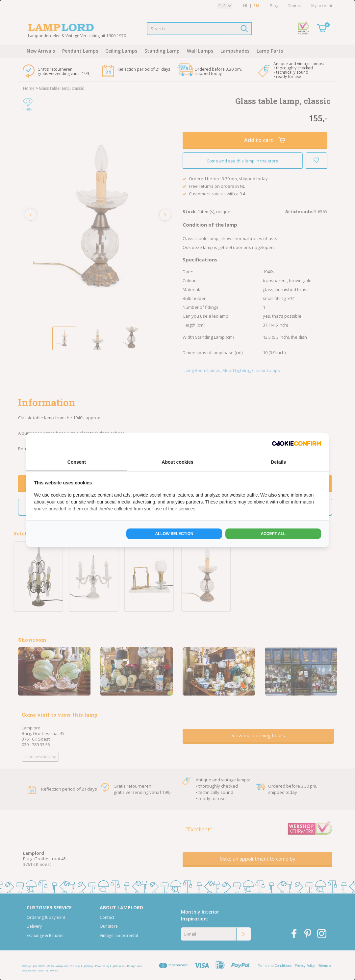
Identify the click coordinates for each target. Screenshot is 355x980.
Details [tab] (278, 462)
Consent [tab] (77, 462)
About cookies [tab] (177, 462)
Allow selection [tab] (174, 534)
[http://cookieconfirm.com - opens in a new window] (296, 443)
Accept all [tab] (273, 534)
